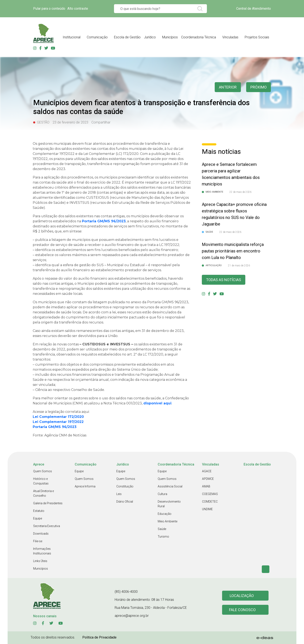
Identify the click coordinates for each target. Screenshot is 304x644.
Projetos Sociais (257, 37)
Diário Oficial (125, 502)
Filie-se (38, 541)
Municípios (170, 37)
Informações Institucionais (42, 551)
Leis (119, 494)
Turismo (163, 537)
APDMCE (208, 479)
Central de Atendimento (254, 9)
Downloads (41, 534)
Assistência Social (170, 486)
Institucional (72, 37)
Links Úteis (40, 561)
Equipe (38, 518)
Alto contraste (78, 9)
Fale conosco (242, 610)
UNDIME (207, 509)
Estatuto (39, 511)
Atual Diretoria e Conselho (43, 493)
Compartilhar (101, 122)
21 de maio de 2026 (239, 266)
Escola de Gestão (127, 37)
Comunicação (97, 37)
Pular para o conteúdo (49, 9)
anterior (228, 87)
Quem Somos (43, 471)
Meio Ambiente (168, 521)
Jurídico (150, 37)
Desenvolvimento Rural (169, 504)
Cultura (162, 494)
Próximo (259, 87)
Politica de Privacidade (99, 637)
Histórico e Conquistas (41, 481)
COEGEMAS (210, 494)
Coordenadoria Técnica (199, 37)
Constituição (125, 486)
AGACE (207, 471)
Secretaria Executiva (47, 526)
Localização (242, 596)
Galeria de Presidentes (48, 503)
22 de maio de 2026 (240, 192)
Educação (165, 514)
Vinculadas (230, 37)
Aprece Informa (85, 486)
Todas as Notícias (224, 280)
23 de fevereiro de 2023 (70, 122)
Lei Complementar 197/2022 (59, 422)
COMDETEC (210, 502)
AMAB (206, 486)
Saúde (162, 529)
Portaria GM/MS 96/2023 (55, 427)
